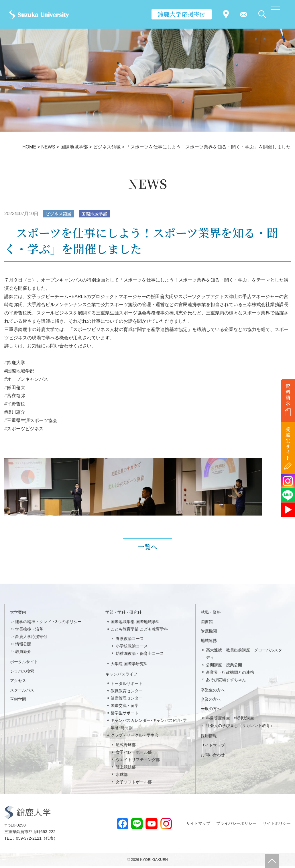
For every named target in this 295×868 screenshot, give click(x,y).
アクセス (18, 682)
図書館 (207, 624)
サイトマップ (213, 747)
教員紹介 (23, 653)
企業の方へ (211, 701)
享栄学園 (18, 701)
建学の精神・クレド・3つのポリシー (48, 624)
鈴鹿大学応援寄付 (182, 14)
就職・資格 (211, 614)
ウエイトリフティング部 (138, 762)
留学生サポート (125, 715)
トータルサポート (127, 685)
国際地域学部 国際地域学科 (135, 624)
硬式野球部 (126, 747)
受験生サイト (288, 444)
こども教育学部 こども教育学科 (139, 631)
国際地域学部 (97, 214)
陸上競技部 (126, 769)
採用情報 (209, 738)
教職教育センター (127, 693)
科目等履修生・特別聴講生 (230, 720)
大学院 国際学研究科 (129, 666)
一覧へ (147, 548)
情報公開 (23, 646)
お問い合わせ (213, 757)
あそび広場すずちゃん (226, 681)
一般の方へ (211, 711)
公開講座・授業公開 (224, 667)
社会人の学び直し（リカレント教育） (240, 728)
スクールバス (22, 692)
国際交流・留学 (125, 708)
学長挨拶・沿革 (29, 631)
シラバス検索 (22, 673)
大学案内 (18, 614)
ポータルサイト (24, 664)
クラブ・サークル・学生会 (135, 737)
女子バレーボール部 (134, 754)
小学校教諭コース (132, 648)
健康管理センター (127, 700)
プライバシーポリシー (236, 825)
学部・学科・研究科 (123, 614)
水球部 (122, 776)
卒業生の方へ (213, 692)
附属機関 (209, 633)
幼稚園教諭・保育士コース (140, 655)
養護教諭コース (130, 641)
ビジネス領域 (60, 214)
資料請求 (288, 395)
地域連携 (209, 643)
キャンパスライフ (121, 676)
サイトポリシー (277, 825)
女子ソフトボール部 (134, 784)
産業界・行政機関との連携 (230, 674)
